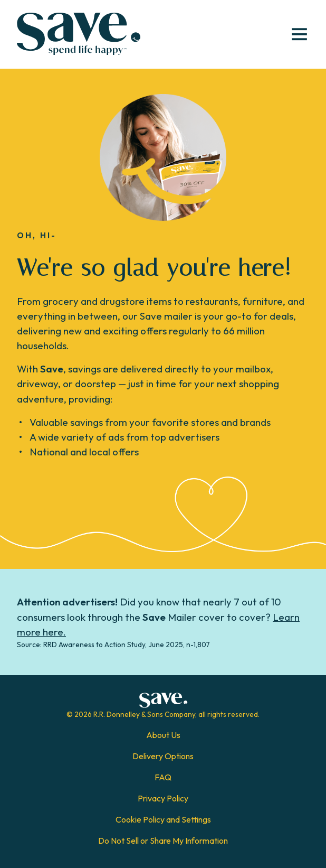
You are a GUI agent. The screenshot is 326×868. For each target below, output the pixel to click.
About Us (163, 735)
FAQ (163, 777)
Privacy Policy (163, 798)
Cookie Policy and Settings (163, 819)
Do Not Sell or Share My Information (163, 841)
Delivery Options (163, 756)
